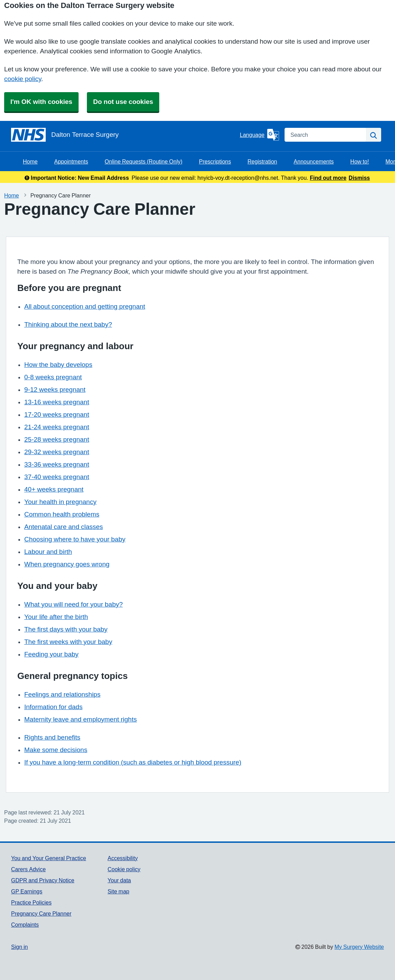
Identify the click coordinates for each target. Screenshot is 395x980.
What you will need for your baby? (74, 604)
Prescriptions (215, 161)
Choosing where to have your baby (75, 539)
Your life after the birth (56, 617)
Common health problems (62, 514)
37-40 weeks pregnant (57, 477)
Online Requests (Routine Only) (143, 161)
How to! (360, 161)
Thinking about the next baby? (68, 324)
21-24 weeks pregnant (57, 427)
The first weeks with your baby (68, 642)
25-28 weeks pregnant (57, 439)
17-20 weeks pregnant (57, 414)
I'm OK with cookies (41, 102)
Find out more (328, 178)
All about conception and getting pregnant (85, 306)
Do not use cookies (123, 102)
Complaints (25, 925)
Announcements (314, 161)
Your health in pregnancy (60, 502)
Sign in (19, 947)
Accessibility (123, 858)
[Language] (259, 135)
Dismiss (359, 178)
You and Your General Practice (49, 858)
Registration (262, 161)
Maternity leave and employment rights (80, 719)
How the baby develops (58, 365)
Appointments (71, 161)
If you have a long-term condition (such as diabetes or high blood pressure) (133, 762)
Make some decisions (56, 750)
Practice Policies (31, 902)
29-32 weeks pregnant (57, 452)
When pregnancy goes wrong (67, 564)
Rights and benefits (52, 737)
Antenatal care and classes (64, 527)
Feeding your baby (51, 654)
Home (30, 161)
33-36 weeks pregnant (57, 464)
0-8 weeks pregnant (53, 377)
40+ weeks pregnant (54, 489)
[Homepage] (124, 135)
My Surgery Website (359, 947)
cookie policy (23, 79)
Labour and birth (48, 552)
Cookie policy (124, 869)
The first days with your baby (66, 629)
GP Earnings (27, 891)
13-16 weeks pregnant (57, 402)
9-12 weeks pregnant (55, 390)
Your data (119, 880)
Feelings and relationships (62, 694)
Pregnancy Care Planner (41, 913)
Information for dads (53, 707)
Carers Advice (28, 869)
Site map (119, 891)
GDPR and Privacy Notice (43, 880)
